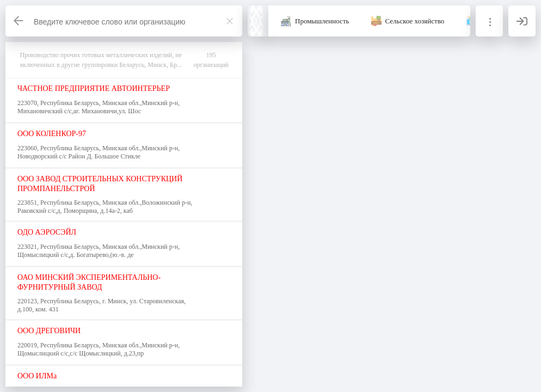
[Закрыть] (230, 21)
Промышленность (322, 21)
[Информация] (489, 21)
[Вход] (522, 21)
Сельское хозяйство (415, 21)
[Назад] (19, 21)
